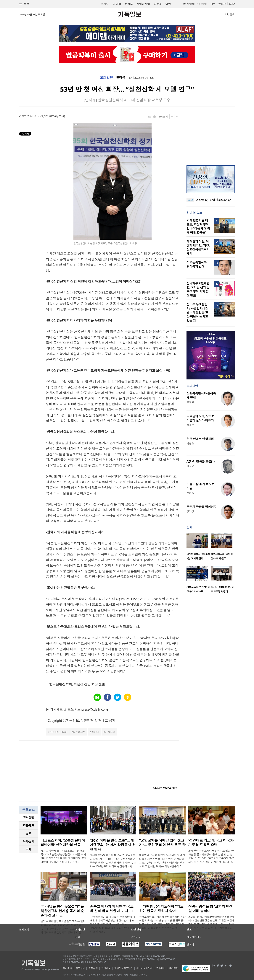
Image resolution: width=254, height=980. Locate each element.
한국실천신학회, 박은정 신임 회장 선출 (77, 684)
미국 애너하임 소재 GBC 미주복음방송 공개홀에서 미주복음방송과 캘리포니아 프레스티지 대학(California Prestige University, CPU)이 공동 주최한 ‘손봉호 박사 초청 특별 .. (112, 924)
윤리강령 (174, 968)
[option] (199, 547)
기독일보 (110, 732)
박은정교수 (79, 732)
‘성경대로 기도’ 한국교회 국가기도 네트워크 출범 (211, 843)
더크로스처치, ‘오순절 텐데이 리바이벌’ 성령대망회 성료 (63, 843)
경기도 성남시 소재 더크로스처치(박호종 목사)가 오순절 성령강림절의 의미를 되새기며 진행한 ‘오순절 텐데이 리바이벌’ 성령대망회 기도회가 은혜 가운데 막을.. (64, 856)
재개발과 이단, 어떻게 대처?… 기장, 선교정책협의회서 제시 (198, 247)
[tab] (28, 817)
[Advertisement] (211, 137)
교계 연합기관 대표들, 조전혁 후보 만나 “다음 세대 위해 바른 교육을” (198, 226)
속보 (190, 200)
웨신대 (95, 732)
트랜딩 (105, 4)
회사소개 (67, 968)
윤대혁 (117, 4)
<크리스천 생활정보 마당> (165, 788)
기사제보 (106, 968)
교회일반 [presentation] (28, 817)
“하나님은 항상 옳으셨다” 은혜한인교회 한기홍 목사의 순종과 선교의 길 (62, 911)
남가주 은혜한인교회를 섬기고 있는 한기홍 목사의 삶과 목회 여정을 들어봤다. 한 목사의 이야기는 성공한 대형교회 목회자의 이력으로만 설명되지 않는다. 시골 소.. (63, 927)
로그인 (232, 4)
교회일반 (106, 78)
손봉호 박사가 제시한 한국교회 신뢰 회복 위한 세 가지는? (112, 909)
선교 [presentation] (29, 833)
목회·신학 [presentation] (28, 841)
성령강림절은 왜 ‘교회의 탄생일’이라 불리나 (210, 909)
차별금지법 (143, 4)
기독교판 (191, 4)
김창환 (190, 402)
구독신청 (222, 4)
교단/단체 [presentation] (28, 825)
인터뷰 (121, 78)
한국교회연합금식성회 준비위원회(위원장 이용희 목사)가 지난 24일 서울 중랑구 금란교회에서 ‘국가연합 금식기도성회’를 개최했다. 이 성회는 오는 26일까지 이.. (162, 922)
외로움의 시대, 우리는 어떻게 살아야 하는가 (200, 418)
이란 (168, 4)
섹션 (24, 4)
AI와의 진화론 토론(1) (201, 462)
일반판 (204, 4)
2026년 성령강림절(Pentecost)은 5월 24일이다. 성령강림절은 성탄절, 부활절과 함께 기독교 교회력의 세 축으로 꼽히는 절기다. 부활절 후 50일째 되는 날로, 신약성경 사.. (212, 922)
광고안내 (80, 968)
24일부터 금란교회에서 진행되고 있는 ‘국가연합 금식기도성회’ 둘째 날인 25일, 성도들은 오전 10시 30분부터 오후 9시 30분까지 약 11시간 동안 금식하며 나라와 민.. (211, 856)
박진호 (190, 443)
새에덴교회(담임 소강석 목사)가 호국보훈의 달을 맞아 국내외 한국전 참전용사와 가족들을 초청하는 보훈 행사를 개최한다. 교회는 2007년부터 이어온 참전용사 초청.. (113, 861)
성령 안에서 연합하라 (200, 439)
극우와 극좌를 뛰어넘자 (202, 507)
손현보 (129, 4)
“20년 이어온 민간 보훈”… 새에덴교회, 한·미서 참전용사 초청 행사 (112, 845)
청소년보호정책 (144, 968)
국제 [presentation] (29, 849)
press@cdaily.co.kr (54, 116)
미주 (213, 4)
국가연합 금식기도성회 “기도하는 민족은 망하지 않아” (161, 909)
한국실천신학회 (58, 732)
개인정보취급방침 (123, 968)
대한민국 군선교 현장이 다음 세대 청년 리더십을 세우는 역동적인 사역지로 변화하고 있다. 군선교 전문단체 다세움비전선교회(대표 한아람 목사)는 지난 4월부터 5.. (162, 861)
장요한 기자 (36, 116)
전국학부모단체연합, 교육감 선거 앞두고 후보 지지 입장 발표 (198, 289)
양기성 (190, 511)
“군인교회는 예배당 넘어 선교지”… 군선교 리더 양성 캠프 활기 (162, 845)
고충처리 (161, 968)
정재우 (190, 425)
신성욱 (190, 493)
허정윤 (190, 466)
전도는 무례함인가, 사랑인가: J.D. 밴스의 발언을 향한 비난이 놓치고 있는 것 (197, 312)
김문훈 (158, 4)
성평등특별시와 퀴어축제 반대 (197, 264)
